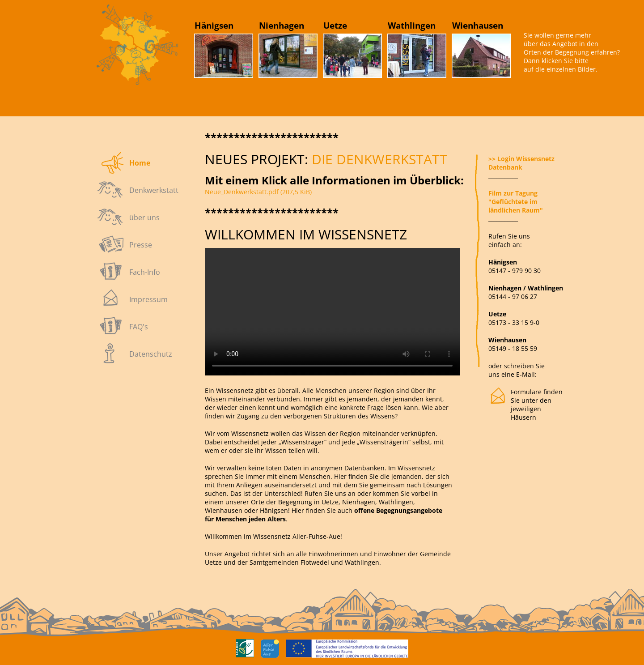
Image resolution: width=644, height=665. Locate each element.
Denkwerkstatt (154, 190)
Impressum (148, 299)
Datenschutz (151, 354)
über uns (144, 217)
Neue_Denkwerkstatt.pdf (258, 192)
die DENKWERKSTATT (378, 159)
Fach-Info (145, 272)
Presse (141, 245)
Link (129, 54)
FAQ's (139, 327)
